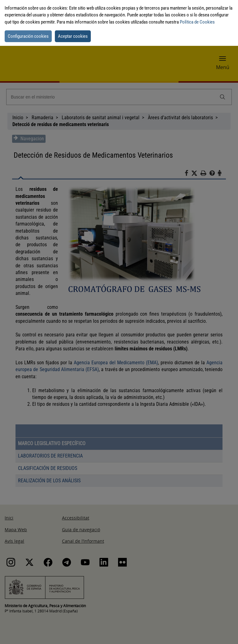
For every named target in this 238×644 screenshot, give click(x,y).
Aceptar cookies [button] (73, 36)
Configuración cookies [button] (28, 36)
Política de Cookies (197, 22)
